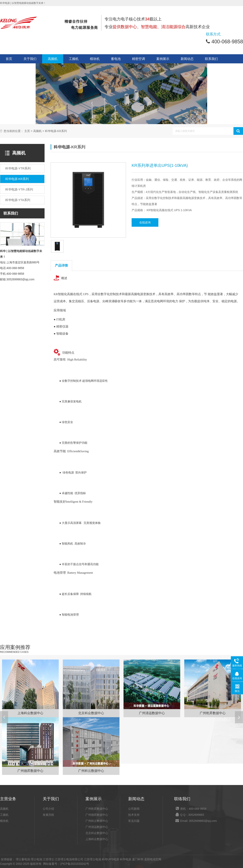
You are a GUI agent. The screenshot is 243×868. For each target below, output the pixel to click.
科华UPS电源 (110, 859)
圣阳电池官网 (153, 859)
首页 (9, 59)
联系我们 (211, 59)
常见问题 (134, 821)
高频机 (53, 59)
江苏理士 (49, 859)
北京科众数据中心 (97, 833)
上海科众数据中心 (97, 839)
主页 (27, 131)
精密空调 (139, 59)
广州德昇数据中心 (97, 815)
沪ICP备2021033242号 (75, 864)
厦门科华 (138, 859)
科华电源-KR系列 (56, 131)
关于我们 (30, 59)
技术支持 (134, 815)
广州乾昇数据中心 (97, 809)
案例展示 (163, 59)
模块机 (95, 59)
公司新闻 (134, 809)
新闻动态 (187, 59)
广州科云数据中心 (97, 821)
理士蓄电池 (23, 859)
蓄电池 (116, 59)
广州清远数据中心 (97, 827)
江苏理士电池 (93, 859)
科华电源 (62, 147)
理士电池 (36, 859)
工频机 (74, 59)
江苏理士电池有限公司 (69, 859)
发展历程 (48, 815)
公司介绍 (48, 809)
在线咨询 (145, 222)
